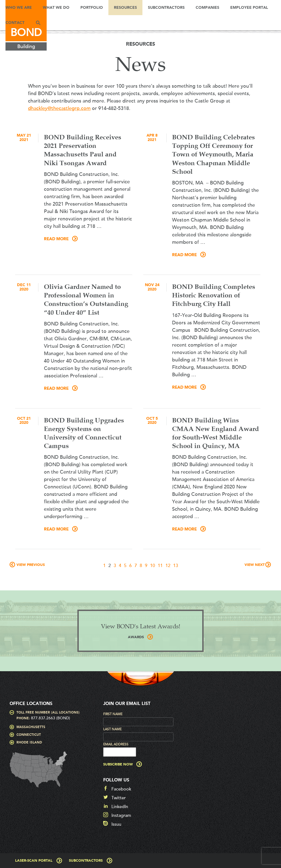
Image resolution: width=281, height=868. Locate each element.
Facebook (121, 789)
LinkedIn (120, 807)
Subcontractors (166, 8)
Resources (125, 8)
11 (160, 566)
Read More (56, 239)
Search (38, 23)
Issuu (116, 824)
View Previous (31, 565)
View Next (255, 565)
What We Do (56, 8)
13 (176, 566)
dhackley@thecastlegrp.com (59, 108)
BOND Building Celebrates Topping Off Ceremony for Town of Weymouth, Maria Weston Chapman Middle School (213, 155)
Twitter (119, 798)
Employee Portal (249, 8)
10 (153, 566)
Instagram (121, 816)
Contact (15, 23)
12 (168, 566)
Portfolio (92, 8)
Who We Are (19, 8)
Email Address (116, 744)
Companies (207, 8)
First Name (113, 714)
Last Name (112, 729)
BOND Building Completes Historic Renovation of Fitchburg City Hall (214, 296)
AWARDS (136, 637)
